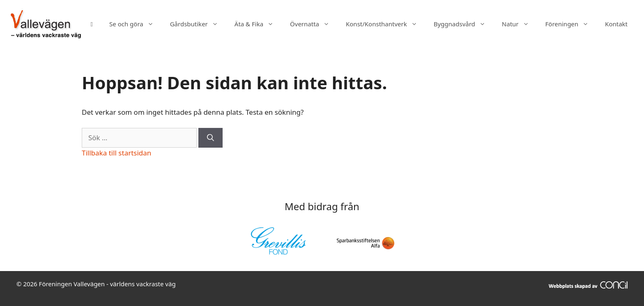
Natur (520, 24)
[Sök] (210, 138)
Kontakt (616, 24)
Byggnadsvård (464, 24)
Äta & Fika (258, 24)
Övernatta (314, 24)
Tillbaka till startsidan (116, 153)
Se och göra (136, 24)
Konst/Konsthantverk (386, 24)
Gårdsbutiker (198, 24)
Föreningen (571, 24)
